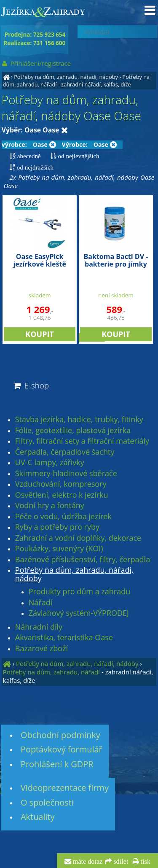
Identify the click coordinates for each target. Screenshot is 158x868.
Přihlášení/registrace (36, 63)
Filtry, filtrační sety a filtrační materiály (82, 441)
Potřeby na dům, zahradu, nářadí (51, 672)
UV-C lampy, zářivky (50, 463)
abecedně (28, 156)
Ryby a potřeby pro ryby (57, 527)
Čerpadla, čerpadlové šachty (65, 452)
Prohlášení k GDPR (57, 764)
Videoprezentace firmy (65, 788)
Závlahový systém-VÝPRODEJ (79, 613)
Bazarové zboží (42, 649)
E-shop (31, 385)
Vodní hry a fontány (50, 506)
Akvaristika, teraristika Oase (64, 638)
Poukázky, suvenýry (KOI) (59, 549)
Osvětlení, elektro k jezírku (62, 495)
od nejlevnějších (78, 156)
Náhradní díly (39, 627)
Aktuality (38, 817)
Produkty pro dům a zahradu (79, 592)
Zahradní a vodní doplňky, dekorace (78, 538)
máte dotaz (87, 862)
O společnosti (47, 802)
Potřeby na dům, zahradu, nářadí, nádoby (66, 77)
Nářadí (40, 603)
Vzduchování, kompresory (61, 484)
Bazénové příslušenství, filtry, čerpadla (83, 560)
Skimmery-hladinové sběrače (66, 474)
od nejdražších (34, 167)
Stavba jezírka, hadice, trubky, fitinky (79, 420)
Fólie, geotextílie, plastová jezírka (73, 431)
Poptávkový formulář (62, 749)
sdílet (120, 862)
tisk (145, 862)
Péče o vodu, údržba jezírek (63, 517)
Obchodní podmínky (60, 735)
